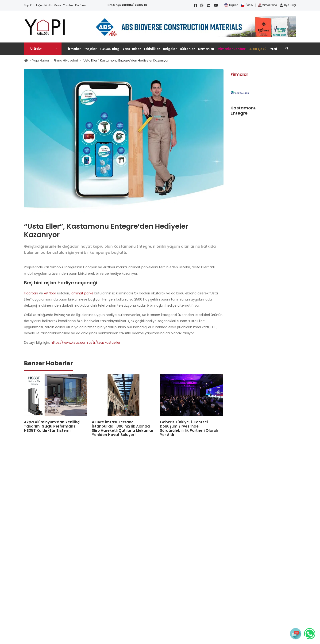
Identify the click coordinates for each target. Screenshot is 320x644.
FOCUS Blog (110, 49)
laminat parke (82, 293)
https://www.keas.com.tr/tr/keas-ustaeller (86, 343)
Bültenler (187, 49)
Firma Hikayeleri (66, 60)
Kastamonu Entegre (244, 110)
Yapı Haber (132, 49)
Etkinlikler (152, 49)
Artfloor (50, 293)
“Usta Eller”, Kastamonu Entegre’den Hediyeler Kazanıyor (125, 60)
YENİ (274, 49)
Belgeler (170, 49)
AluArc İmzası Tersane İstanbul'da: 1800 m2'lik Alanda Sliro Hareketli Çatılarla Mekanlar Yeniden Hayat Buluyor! (123, 428)
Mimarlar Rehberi (232, 49)
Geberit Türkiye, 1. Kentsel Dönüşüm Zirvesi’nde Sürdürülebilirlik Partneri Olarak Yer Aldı (189, 428)
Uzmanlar (206, 49)
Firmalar (74, 49)
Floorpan (31, 293)
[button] (43, 49)
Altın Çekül (258, 49)
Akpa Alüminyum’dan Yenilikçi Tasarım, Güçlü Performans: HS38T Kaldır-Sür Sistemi (52, 426)
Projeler (90, 49)
